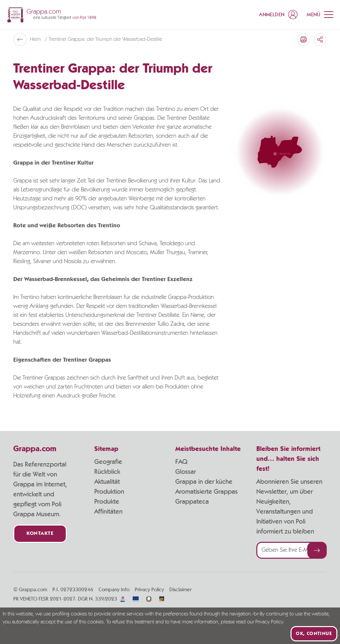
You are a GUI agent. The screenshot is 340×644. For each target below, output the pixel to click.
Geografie (108, 462)
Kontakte (40, 534)
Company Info (114, 590)
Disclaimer (180, 590)
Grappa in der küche (204, 482)
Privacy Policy (149, 590)
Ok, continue (314, 634)
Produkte (107, 502)
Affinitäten (108, 512)
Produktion (109, 492)
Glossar (186, 472)
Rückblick (107, 472)
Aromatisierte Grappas (207, 492)
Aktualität (107, 482)
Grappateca (192, 502)
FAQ (181, 462)
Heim (36, 39)
